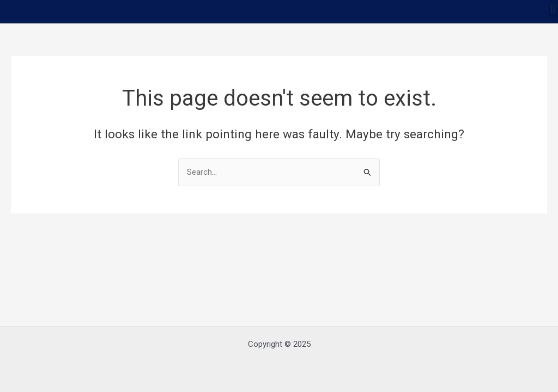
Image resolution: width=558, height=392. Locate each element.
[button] (553, 9)
